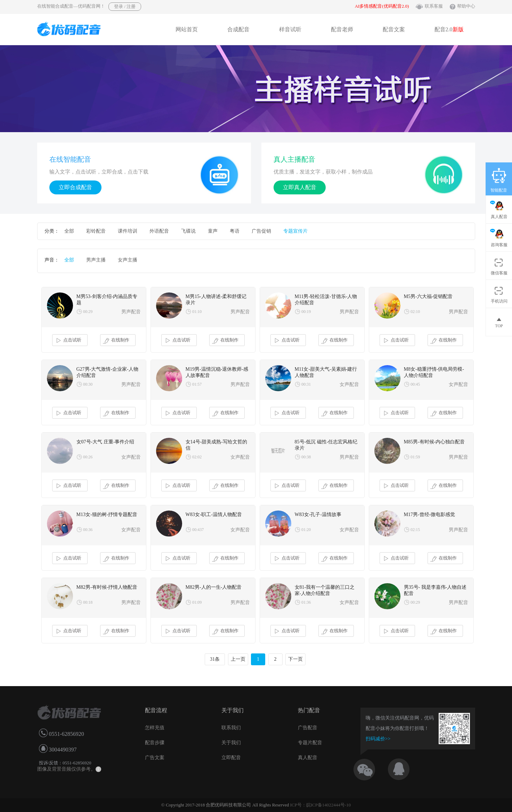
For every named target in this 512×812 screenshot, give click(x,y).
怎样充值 (155, 728)
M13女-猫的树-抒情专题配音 (107, 514)
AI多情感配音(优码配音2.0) (382, 6)
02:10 (415, 312)
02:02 (197, 457)
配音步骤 (155, 743)
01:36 (306, 602)
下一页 (295, 659)
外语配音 (159, 231)
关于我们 (231, 743)
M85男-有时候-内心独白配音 (434, 442)
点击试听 (68, 340)
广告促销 (261, 231)
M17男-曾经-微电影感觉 (430, 514)
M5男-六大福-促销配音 (428, 296)
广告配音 (308, 728)
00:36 (88, 530)
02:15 (415, 530)
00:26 (88, 457)
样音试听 (290, 29)
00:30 (88, 384)
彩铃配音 (96, 231)
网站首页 (187, 29)
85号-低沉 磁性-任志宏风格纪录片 (326, 445)
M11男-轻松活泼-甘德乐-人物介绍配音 (326, 300)
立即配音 (231, 758)
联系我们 (231, 728)
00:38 (306, 457)
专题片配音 (310, 743)
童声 (213, 231)
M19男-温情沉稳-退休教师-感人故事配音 (217, 372)
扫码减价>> (378, 739)
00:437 (198, 530)
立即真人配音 (300, 187)
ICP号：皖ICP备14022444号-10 (320, 805)
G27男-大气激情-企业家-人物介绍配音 (107, 372)
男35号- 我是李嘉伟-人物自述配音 (435, 590)
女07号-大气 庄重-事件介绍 (105, 442)
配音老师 (342, 29)
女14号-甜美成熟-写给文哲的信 (216, 445)
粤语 (235, 231)
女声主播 (128, 260)
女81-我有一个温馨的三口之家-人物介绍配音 (325, 590)
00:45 (415, 384)
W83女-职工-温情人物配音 (214, 514)
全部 (69, 231)
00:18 (88, 602)
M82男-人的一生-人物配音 (214, 587)
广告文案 (155, 758)
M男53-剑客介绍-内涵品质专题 (107, 300)
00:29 (88, 312)
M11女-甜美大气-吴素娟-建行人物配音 (326, 372)
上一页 (238, 659)
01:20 (306, 530)
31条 (215, 659)
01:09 (197, 602)
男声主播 (96, 260)
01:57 (197, 384)
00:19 (306, 312)
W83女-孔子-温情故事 (318, 514)
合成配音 (238, 29)
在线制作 (116, 340)
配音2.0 (449, 29)
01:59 (415, 457)
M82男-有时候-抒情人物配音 (107, 587)
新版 (458, 29)
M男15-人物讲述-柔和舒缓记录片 (216, 300)
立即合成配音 (75, 187)
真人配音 (308, 758)
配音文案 (394, 29)
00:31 (306, 384)
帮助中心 (466, 6)
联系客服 (434, 6)
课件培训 (128, 231)
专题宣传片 (295, 231)
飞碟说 (188, 231)
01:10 (197, 312)
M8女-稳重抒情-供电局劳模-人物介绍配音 (434, 372)
